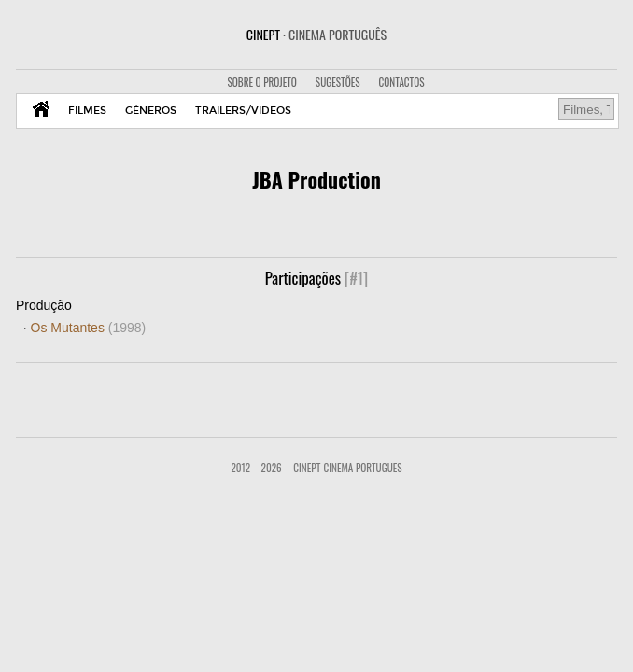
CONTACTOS (402, 82)
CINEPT (316, 34)
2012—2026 (256, 468)
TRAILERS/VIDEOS (243, 111)
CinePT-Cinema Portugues (347, 468)
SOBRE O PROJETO (261, 82)
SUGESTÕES (338, 82)
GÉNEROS (151, 111)
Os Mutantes (89, 328)
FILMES (87, 111)
